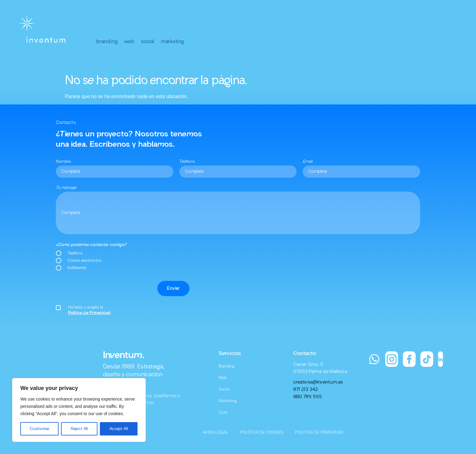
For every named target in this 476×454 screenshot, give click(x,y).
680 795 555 (308, 397)
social (148, 41)
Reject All (79, 429)
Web (223, 378)
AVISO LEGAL (215, 432)
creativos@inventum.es (318, 382)
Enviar (173, 288)
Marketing (228, 401)
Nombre (63, 162)
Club (223, 412)
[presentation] (102, 288)
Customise (39, 429)
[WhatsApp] (374, 359)
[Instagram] (392, 359)
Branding (227, 366)
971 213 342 (306, 390)
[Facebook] (409, 359)
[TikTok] (427, 359)
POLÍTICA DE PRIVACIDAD (319, 432)
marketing (173, 41)
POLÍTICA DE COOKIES (262, 432)
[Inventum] (44, 30)
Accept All (119, 429)
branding (107, 41)
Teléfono (187, 162)
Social (224, 389)
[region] (79, 410)
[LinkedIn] (441, 359)
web (129, 41)
